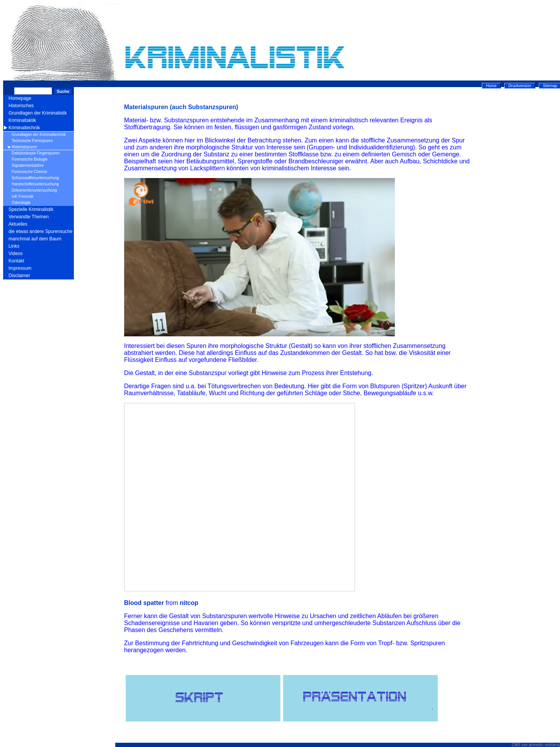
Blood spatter (144, 603)
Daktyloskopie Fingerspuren (36, 153)
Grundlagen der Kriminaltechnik (39, 134)
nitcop (189, 603)
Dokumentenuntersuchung (34, 190)
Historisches (21, 106)
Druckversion (520, 86)
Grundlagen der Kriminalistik (38, 113)
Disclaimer (19, 276)
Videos (15, 254)
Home (491, 86)
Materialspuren (24, 147)
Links (14, 246)
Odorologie (21, 203)
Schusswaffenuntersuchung (35, 178)
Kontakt (16, 261)
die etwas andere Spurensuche (40, 231)
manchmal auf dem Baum (35, 239)
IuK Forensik (22, 196)
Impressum (20, 268)
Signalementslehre (28, 165)
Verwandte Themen (29, 217)
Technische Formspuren (32, 141)
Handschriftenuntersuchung (35, 184)
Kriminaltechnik (24, 128)
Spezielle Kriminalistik (31, 209)
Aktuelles (18, 224)
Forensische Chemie (29, 172)
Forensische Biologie (30, 159)
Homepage (20, 98)
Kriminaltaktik (22, 120)
